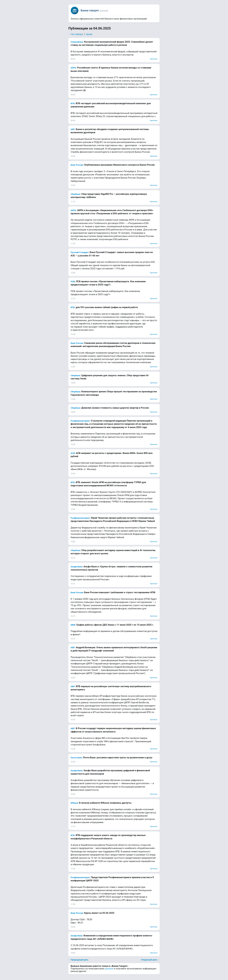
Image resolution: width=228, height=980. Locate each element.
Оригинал (154, 59)
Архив (89, 34)
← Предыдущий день (78, 960)
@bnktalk (109, 969)
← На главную (76, 34)
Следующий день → (150, 960)
